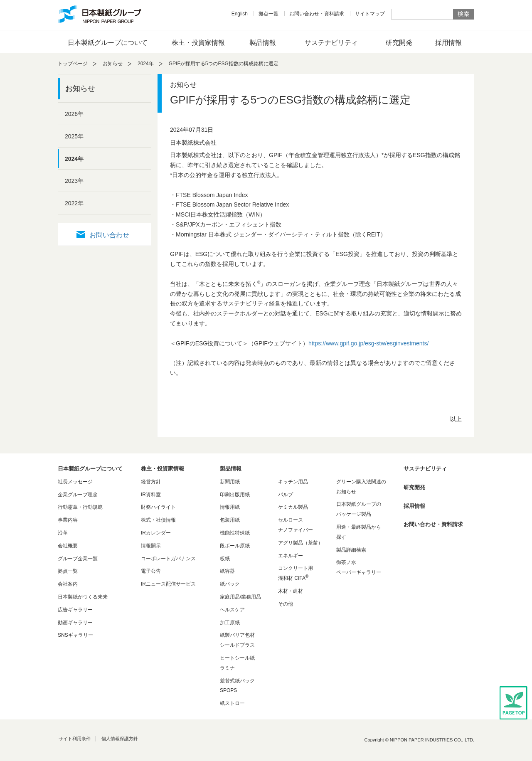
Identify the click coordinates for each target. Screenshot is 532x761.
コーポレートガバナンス (168, 559)
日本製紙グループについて (108, 43)
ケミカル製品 (293, 507)
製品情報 (263, 43)
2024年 (146, 64)
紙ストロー (232, 703)
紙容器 (227, 571)
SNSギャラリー (75, 635)
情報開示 (151, 546)
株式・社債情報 (158, 520)
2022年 (74, 203)
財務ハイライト (158, 507)
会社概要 (68, 546)
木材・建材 (291, 591)
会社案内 (68, 584)
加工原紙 (230, 623)
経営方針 (151, 482)
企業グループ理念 (78, 495)
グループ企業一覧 (78, 559)
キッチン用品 (293, 482)
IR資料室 (151, 495)
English (240, 14)
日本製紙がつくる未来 (83, 597)
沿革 (63, 533)
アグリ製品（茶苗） (300, 543)
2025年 (74, 136)
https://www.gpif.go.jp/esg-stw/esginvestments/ (368, 343)
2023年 (74, 181)
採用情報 (448, 43)
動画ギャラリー (75, 623)
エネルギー (291, 556)
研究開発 (399, 43)
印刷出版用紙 (235, 495)
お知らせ (113, 64)
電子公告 (151, 571)
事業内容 (68, 520)
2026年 (74, 114)
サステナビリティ (331, 43)
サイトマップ (370, 14)
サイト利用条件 (75, 739)
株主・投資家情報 (198, 43)
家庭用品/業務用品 (240, 597)
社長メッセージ (75, 482)
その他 (286, 604)
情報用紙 (230, 507)
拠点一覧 (268, 14)
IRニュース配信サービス (168, 584)
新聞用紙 (230, 482)
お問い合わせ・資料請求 (317, 14)
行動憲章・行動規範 (80, 507)
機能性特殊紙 (235, 533)
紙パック (230, 584)
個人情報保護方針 (120, 739)
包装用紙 (230, 520)
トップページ (73, 64)
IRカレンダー (156, 533)
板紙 (225, 559)
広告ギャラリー (75, 610)
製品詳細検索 (351, 550)
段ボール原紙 (235, 546)
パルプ (286, 495)
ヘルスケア (232, 610)
